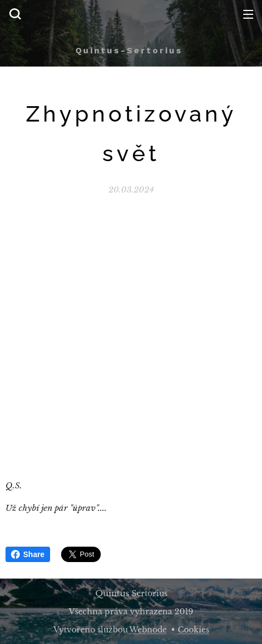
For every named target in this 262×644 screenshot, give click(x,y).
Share (28, 554)
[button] (15, 14)
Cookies (193, 630)
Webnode (148, 630)
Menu (248, 14)
